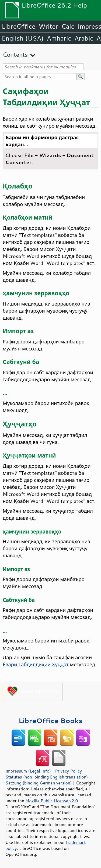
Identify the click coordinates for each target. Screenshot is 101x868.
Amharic (59, 38)
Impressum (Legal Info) (28, 771)
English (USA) (23, 38)
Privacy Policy (68, 771)
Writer (48, 26)
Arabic (84, 38)
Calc (68, 26)
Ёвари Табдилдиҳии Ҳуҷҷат (36, 664)
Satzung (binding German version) (39, 783)
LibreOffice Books (51, 720)
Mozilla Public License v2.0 (52, 801)
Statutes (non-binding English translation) (47, 777)
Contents (15, 54)
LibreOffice (18, 26)
